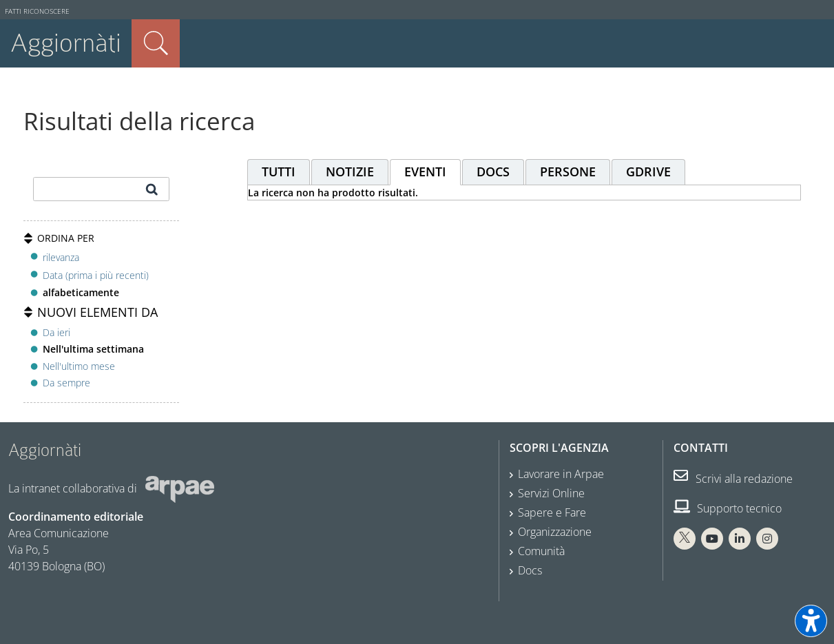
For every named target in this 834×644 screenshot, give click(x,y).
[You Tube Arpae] (712, 539)
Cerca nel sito (156, 43)
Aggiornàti (66, 43)
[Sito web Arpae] (180, 488)
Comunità (541, 551)
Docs (530, 570)
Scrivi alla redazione (733, 479)
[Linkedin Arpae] (740, 539)
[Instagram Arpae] (767, 539)
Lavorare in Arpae (561, 474)
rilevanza (61, 257)
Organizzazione (555, 532)
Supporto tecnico (728, 508)
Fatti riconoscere (37, 11)
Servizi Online (551, 493)
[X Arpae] (685, 539)
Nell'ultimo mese (79, 366)
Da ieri (56, 332)
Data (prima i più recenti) (96, 275)
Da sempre (66, 383)
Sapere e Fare (552, 512)
